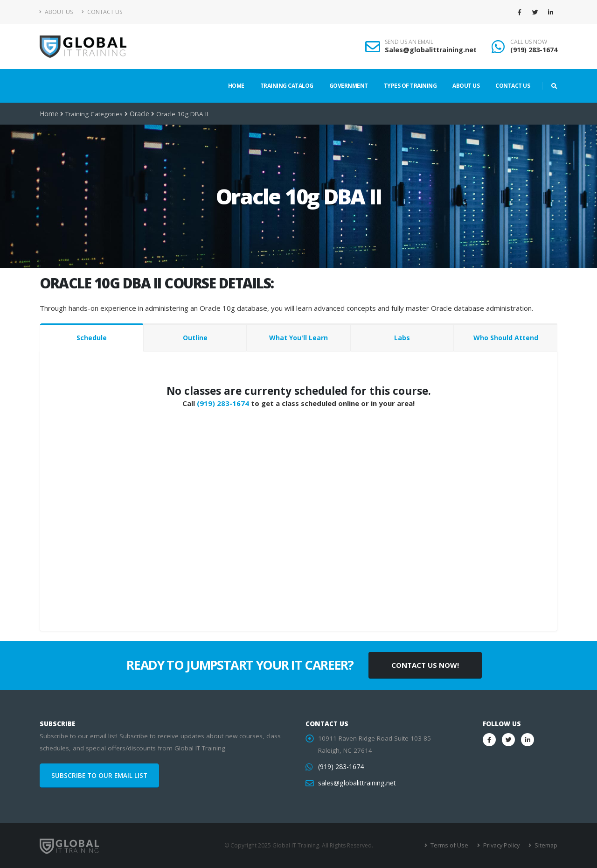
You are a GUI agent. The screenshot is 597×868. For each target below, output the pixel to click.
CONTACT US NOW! (425, 665)
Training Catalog (287, 86)
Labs (402, 338)
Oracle (139, 114)
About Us (56, 12)
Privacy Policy (503, 845)
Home (236, 86)
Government (349, 86)
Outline (195, 338)
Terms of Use (452, 845)
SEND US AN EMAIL (409, 42)
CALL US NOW (529, 42)
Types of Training (410, 86)
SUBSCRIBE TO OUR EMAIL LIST (99, 776)
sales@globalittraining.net (356, 783)
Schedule (92, 338)
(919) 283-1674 (534, 50)
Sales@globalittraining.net (431, 50)
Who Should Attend (506, 338)
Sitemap (546, 845)
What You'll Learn (298, 338)
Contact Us (102, 12)
